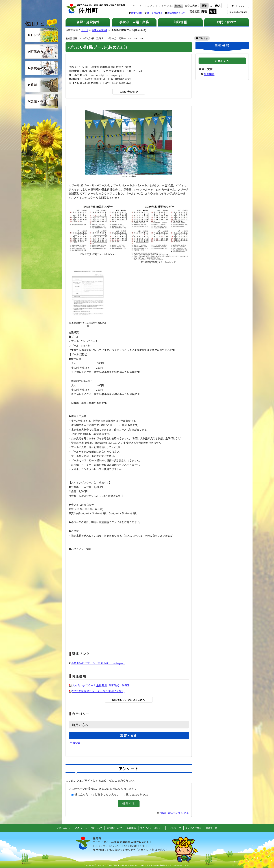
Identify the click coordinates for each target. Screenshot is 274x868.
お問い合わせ (227, 22)
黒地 (213, 11)
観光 (42, 85)
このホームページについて (85, 828)
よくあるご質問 (197, 828)
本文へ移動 (137, 13)
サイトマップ (238, 6)
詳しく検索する (155, 13)
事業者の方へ (42, 68)
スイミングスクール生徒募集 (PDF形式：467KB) (102, 685)
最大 (218, 5)
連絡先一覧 (216, 828)
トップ (85, 30)
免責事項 (131, 828)
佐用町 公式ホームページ (95, 9)
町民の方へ (42, 52)
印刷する (204, 38)
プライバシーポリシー (153, 828)
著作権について (113, 828)
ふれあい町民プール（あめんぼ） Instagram (99, 663)
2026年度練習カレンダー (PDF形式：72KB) (99, 691)
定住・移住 (42, 101)
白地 (204, 11)
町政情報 (180, 22)
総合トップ (42, 35)
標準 (204, 5)
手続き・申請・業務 (134, 22)
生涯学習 (75, 743)
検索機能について (176, 13)
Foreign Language (238, 12)
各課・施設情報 (88, 22)
